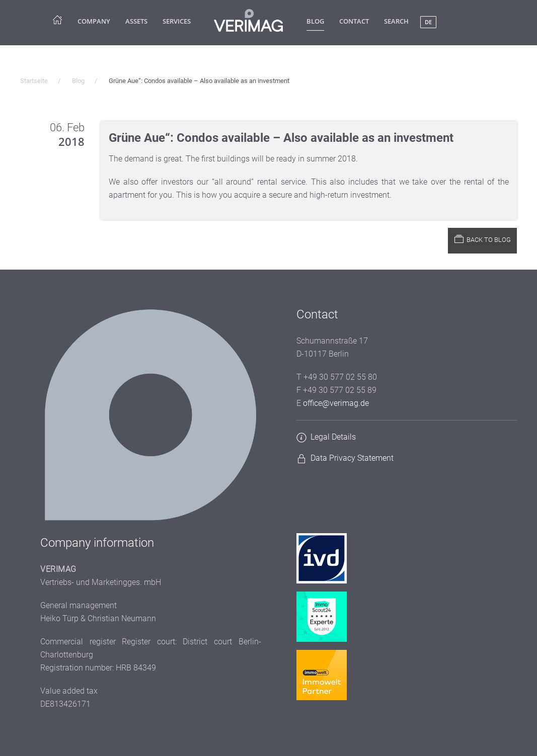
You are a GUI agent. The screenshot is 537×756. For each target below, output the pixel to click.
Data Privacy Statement (352, 458)
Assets (136, 21)
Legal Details (333, 437)
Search (396, 21)
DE (428, 22)
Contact (354, 21)
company (94, 21)
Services (177, 21)
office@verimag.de (336, 403)
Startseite (34, 81)
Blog (315, 21)
